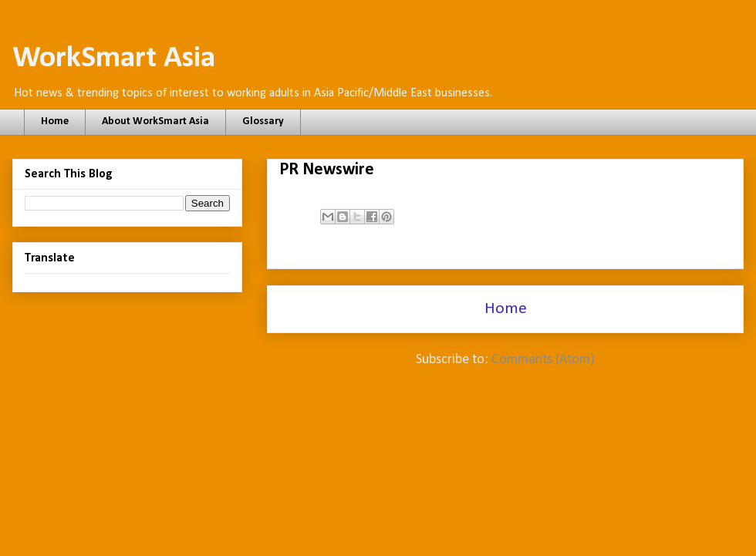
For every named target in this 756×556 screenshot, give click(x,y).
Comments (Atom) (543, 360)
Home (55, 121)
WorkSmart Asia (114, 59)
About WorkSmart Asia (155, 121)
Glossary (263, 121)
